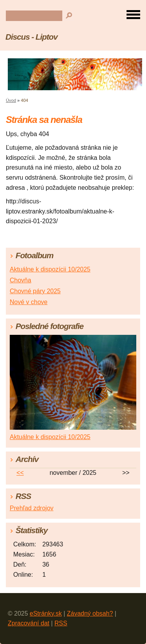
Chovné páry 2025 (35, 291)
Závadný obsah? (90, 613)
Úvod (11, 100)
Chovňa (20, 280)
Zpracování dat (29, 623)
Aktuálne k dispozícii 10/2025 (50, 269)
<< (20, 473)
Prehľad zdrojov (32, 508)
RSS (61, 623)
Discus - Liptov (31, 37)
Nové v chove (29, 302)
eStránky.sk (46, 613)
